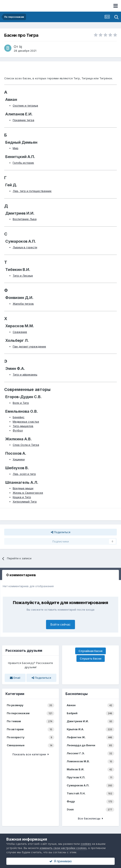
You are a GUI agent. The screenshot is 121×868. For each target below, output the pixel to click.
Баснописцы (77, 694)
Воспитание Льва (25, 219)
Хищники (19, 459)
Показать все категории (31, 754)
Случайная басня (90, 651)
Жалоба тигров (23, 304)
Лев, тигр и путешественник (32, 191)
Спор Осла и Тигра (26, 445)
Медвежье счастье (26, 422)
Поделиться (61, 532)
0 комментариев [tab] (21, 575)
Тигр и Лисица (23, 276)
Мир (16, 148)
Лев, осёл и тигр (24, 474)
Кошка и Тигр (22, 497)
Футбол (18, 430)
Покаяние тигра (23, 120)
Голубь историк (23, 163)
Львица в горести (25, 247)
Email (15, 678)
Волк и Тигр (21, 403)
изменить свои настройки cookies (63, 848)
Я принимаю (61, 861)
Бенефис (19, 417)
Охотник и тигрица (25, 105)
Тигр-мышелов (23, 426)
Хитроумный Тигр (25, 502)
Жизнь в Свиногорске (28, 493)
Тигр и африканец (25, 375)
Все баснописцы (90, 818)
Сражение (20, 332)
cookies (86, 844)
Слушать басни (91, 658)
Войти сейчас (60, 624)
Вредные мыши (23, 488)
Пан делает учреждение (29, 346)
